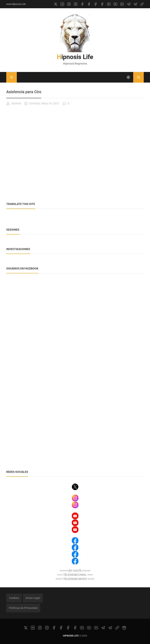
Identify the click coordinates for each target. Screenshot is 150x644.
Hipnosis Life (75, 57)
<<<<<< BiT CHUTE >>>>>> (75, 571)
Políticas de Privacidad (23, 608)
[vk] (62, 4)
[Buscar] (138, 77)
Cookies (14, 598)
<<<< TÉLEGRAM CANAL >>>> (75, 575)
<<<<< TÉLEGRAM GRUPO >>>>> (75, 579)
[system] (128, 77)
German (14, 104)
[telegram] (129, 4)
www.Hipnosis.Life (16, 4)
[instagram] (69, 4)
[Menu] (12, 77)
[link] (142, 4)
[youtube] (109, 4)
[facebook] (82, 4)
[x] (56, 4)
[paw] (124, 628)
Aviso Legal (33, 598)
